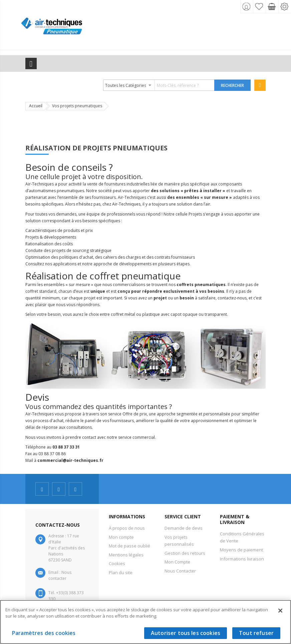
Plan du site (121, 572)
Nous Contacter (180, 571)
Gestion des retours (185, 553)
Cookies (117, 563)
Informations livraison (242, 559)
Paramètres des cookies (44, 633)
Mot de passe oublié (129, 546)
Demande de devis (184, 528)
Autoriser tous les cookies (186, 633)
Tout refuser (256, 633)
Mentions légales (126, 555)
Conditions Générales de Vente (242, 537)
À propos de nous (127, 528)
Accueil (36, 106)
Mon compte (121, 537)
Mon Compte (177, 562)
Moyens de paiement (241, 550)
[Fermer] (280, 611)
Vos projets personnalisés (179, 541)
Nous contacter (60, 575)
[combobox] (159, 85)
